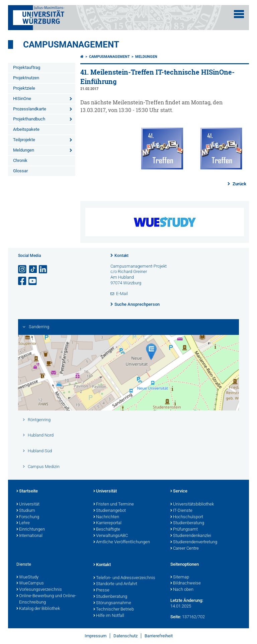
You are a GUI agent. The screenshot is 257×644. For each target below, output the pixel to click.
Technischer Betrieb (114, 610)
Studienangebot (110, 511)
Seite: (176, 617)
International (29, 536)
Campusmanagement (71, 44)
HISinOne (22, 99)
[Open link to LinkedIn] (44, 269)
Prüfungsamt (184, 530)
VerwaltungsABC (111, 536)
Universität (28, 504)
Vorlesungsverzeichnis (39, 590)
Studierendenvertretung (194, 542)
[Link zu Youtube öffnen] (33, 281)
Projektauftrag (27, 67)
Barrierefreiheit (159, 636)
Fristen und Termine (114, 504)
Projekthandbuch (29, 119)
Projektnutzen (26, 78)
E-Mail (122, 294)
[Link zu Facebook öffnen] (23, 281)
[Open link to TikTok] (33, 269)
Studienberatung (187, 523)
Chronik (20, 160)
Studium (26, 511)
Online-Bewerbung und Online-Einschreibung (46, 599)
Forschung (28, 517)
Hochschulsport (187, 517)
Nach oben (182, 590)
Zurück (239, 184)
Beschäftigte (107, 530)
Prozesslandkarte (30, 109)
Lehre (23, 523)
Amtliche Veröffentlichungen (122, 542)
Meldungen (24, 150)
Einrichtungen (31, 530)
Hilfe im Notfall (109, 616)
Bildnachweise (186, 583)
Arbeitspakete (26, 129)
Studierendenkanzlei (191, 536)
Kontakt (121, 256)
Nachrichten (106, 517)
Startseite (27, 491)
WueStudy (27, 577)
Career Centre (185, 549)
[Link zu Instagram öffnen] (23, 269)
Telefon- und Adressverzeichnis (124, 578)
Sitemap (180, 577)
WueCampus (30, 583)
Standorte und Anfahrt (115, 584)
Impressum (96, 636)
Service (179, 491)
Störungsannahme (112, 603)
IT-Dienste (181, 511)
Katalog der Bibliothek (38, 609)
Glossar (20, 171)
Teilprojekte (24, 140)
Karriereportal (107, 523)
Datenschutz (125, 636)
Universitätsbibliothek (192, 504)
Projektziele (24, 88)
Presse (101, 590)
